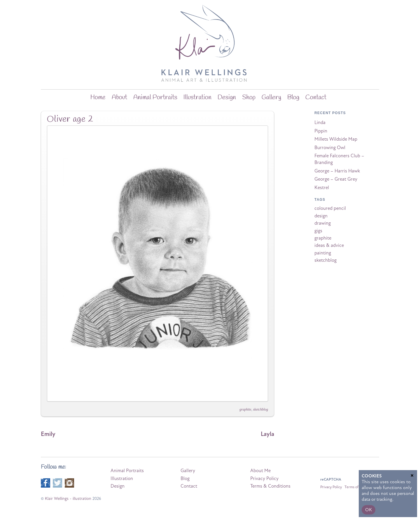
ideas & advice (329, 245)
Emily (48, 434)
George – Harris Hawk (337, 171)
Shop (249, 97)
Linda (320, 123)
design (321, 216)
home (98, 97)
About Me (260, 471)
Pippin (321, 131)
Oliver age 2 (70, 119)
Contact (316, 97)
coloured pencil (330, 208)
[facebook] (45, 483)
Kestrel (322, 188)
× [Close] (412, 475)
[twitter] (57, 483)
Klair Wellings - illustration (68, 499)
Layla (267, 434)
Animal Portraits (155, 97)
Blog (185, 479)
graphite (245, 409)
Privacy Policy (264, 479)
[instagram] (69, 483)
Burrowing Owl (330, 148)
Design (227, 97)
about (119, 97)
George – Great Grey (336, 179)
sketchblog (261, 409)
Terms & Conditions (270, 486)
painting (323, 253)
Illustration (197, 97)
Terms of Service (358, 487)
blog (293, 97)
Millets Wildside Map (336, 139)
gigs (318, 231)
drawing (323, 223)
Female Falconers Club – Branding (339, 159)
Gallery (271, 97)
